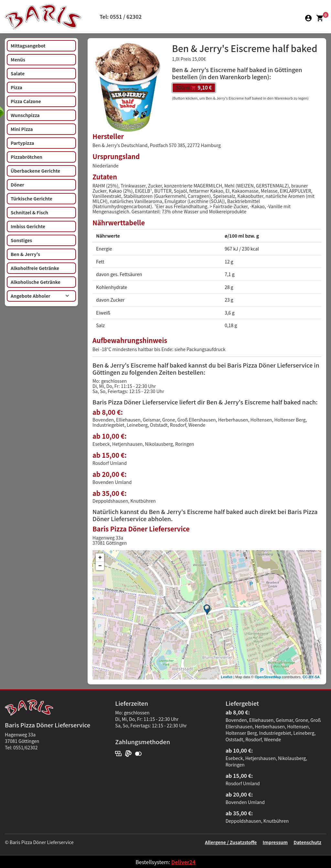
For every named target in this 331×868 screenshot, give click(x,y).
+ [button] (100, 558)
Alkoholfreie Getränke (35, 268)
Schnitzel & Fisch (29, 212)
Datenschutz (307, 842)
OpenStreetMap (268, 677)
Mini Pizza (22, 129)
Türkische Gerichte (32, 198)
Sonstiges (21, 240)
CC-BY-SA (311, 677)
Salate (18, 73)
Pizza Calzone (26, 101)
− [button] (100, 566)
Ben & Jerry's (25, 254)
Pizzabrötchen (27, 157)
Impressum (275, 842)
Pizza (16, 87)
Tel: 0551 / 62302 (121, 16)
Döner (17, 185)
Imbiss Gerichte (28, 226)
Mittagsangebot (28, 46)
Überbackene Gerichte (35, 171)
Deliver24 (183, 862)
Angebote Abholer (40, 296)
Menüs (18, 59)
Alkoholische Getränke (36, 282)
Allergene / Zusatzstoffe (231, 842)
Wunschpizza (25, 115)
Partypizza (22, 143)
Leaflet (226, 677)
